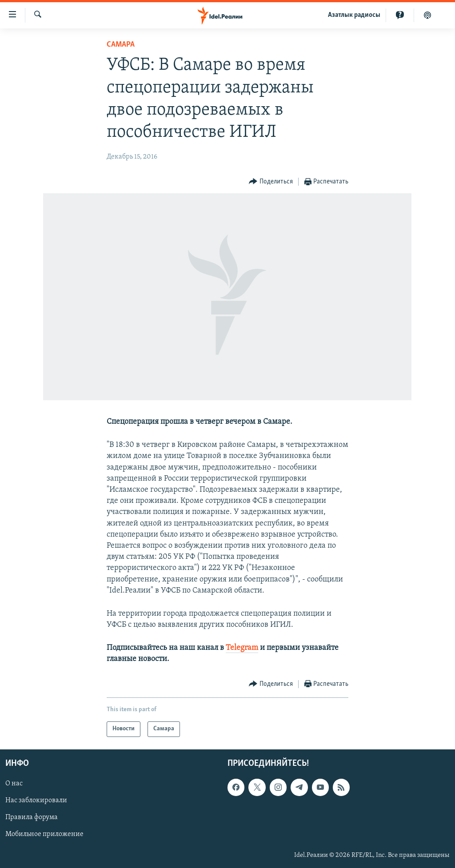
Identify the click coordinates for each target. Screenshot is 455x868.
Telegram (242, 648)
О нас (14, 784)
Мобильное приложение (44, 834)
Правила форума (32, 817)
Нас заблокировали (36, 800)
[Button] (271, 182)
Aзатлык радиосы (354, 15)
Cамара (121, 45)
